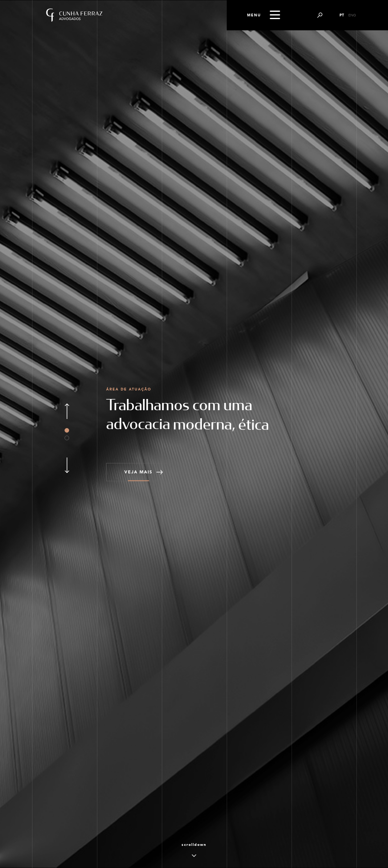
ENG (352, 15)
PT (342, 15)
